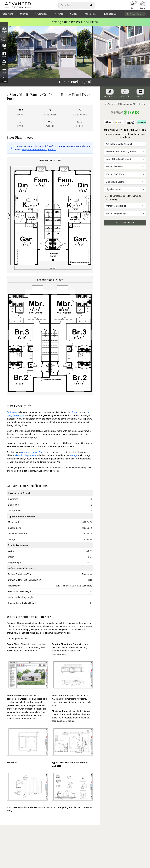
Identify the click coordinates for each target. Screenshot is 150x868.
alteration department (25, 455)
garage (74, 455)
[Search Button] (91, 5)
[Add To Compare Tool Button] (125, 91)
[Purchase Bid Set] (140, 92)
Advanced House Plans (33, 452)
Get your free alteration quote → (39, 149)
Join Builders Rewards (135, 14)
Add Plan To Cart (125, 223)
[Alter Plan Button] (110, 92)
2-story (75, 412)
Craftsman (12, 412)
